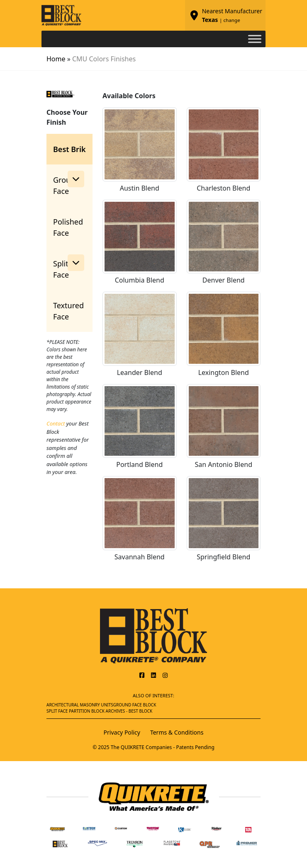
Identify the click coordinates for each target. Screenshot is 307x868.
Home (56, 59)
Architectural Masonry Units (80, 705)
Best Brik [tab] (69, 149)
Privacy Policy (122, 732)
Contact (56, 423)
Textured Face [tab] (68, 311)
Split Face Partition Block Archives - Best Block (99, 711)
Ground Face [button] (69, 183)
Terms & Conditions (177, 732)
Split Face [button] (69, 267)
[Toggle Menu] (255, 39)
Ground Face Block (135, 705)
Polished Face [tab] (68, 227)
